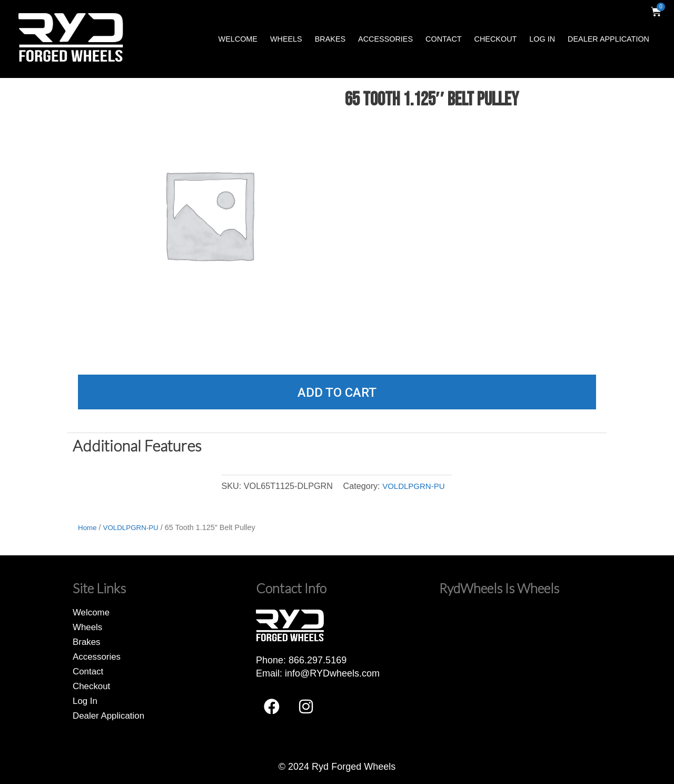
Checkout (496, 39)
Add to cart (337, 393)
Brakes (330, 39)
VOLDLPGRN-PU (413, 486)
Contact (443, 39)
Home (88, 527)
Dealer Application (608, 39)
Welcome (238, 39)
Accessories (385, 39)
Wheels (286, 39)
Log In (542, 39)
